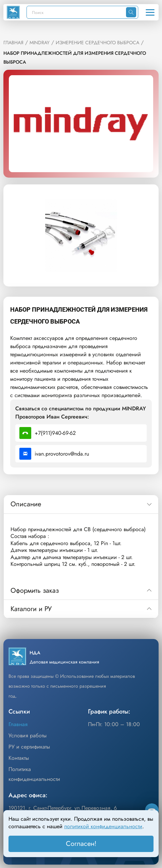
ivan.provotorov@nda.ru (54, 454)
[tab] (81, 504)
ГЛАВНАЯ (13, 43)
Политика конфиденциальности (34, 774)
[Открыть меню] (150, 12)
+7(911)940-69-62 (48, 433)
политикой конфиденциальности (103, 826)
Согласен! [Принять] (81, 844)
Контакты (19, 758)
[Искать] (131, 12)
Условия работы (28, 735)
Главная (18, 724)
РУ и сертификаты (29, 747)
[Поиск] (76, 12)
